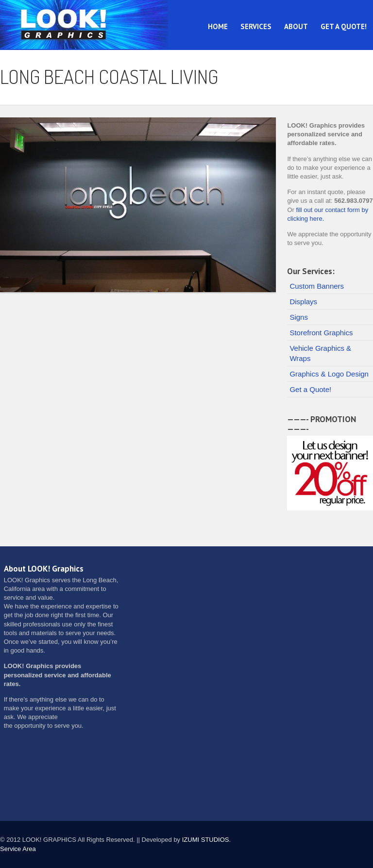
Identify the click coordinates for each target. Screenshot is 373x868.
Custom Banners (317, 286)
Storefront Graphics (321, 333)
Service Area (18, 849)
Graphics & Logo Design (329, 374)
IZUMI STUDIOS (206, 840)
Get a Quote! (344, 26)
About (296, 26)
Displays (303, 302)
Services (256, 26)
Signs (299, 317)
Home (218, 26)
